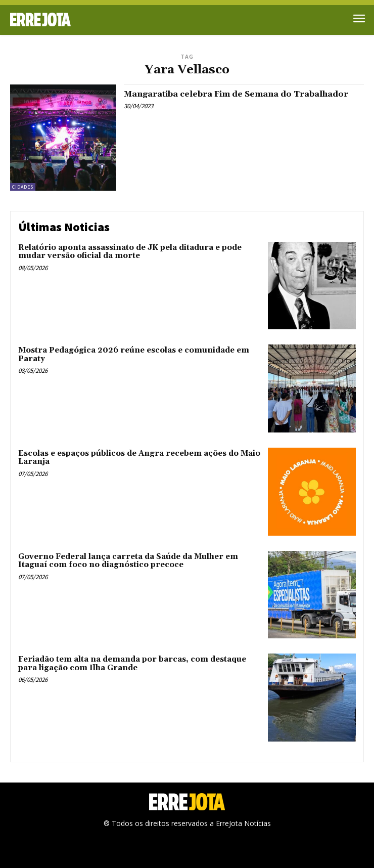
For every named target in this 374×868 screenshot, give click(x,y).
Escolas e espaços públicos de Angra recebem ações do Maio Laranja (139, 458)
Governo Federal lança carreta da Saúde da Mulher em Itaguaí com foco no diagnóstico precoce (128, 561)
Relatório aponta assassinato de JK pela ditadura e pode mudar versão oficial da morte (130, 252)
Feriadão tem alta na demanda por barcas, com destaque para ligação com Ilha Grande (132, 664)
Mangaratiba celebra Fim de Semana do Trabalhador (236, 94)
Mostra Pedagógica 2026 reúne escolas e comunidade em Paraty (134, 355)
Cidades (23, 187)
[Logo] (99, 19)
